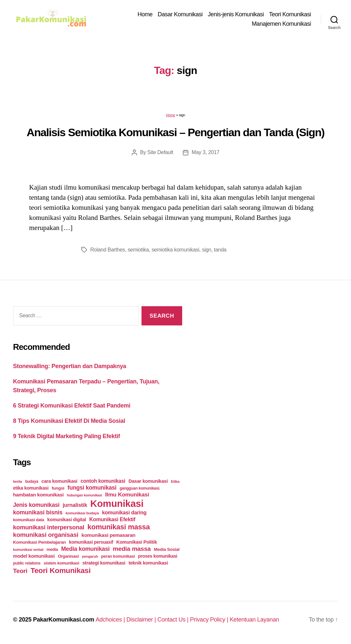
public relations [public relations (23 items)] (27, 563)
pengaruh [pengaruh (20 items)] (90, 556)
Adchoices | (111, 620)
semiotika (138, 250)
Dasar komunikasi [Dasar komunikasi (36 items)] (148, 481)
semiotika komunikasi (175, 250)
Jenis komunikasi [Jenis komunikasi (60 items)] (36, 505)
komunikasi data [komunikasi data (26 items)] (29, 520)
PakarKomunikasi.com (63, 620)
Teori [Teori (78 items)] (20, 571)
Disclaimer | (142, 620)
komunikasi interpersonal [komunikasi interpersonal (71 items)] (49, 527)
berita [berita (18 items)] (17, 481)
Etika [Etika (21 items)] (175, 481)
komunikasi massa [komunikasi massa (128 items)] (119, 527)
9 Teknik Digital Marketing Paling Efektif (67, 436)
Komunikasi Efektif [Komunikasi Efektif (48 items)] (112, 519)
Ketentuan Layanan (254, 620)
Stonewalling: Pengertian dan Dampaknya (70, 366)
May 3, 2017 (205, 152)
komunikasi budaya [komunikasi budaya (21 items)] (82, 513)
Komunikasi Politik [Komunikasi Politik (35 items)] (137, 542)
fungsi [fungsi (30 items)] (58, 488)
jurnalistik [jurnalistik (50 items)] (75, 505)
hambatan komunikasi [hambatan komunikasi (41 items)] (38, 495)
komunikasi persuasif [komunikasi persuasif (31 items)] (91, 542)
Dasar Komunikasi (180, 14)
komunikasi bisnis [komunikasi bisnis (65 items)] (38, 512)
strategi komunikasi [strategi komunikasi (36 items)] (104, 563)
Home (145, 14)
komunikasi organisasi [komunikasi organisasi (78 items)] (46, 535)
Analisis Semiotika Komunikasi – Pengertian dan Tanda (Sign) (175, 132)
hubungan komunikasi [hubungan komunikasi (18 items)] (85, 495)
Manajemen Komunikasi (281, 24)
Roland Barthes (108, 250)
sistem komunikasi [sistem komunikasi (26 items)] (61, 563)
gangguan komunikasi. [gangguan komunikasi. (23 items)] (140, 488)
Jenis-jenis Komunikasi (236, 14)
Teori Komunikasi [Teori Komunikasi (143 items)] (61, 570)
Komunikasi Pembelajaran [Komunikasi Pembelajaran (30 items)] (39, 542)
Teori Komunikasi (290, 14)
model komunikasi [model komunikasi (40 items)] (34, 556)
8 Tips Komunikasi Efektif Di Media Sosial (69, 421)
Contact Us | (174, 620)
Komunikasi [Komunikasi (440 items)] (117, 503)
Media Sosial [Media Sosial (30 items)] (167, 549)
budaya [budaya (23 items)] (32, 481)
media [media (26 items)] (52, 549)
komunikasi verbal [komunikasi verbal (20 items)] (28, 550)
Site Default (160, 152)
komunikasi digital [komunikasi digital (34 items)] (67, 520)
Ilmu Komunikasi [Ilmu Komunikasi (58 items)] (127, 494)
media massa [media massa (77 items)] (132, 549)
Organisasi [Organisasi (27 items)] (68, 556)
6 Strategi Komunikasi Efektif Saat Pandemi (72, 406)
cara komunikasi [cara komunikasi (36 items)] (59, 481)
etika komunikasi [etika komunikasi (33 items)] (31, 488)
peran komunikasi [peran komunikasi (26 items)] (118, 556)
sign (207, 250)
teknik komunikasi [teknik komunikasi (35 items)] (148, 563)
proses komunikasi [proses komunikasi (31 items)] (158, 556)
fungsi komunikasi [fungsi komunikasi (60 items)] (92, 488)
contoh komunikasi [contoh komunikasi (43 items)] (103, 481)
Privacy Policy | (210, 620)
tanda (220, 250)
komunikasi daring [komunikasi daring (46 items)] (124, 513)
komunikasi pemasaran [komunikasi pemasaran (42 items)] (109, 535)
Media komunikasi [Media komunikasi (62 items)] (85, 549)
